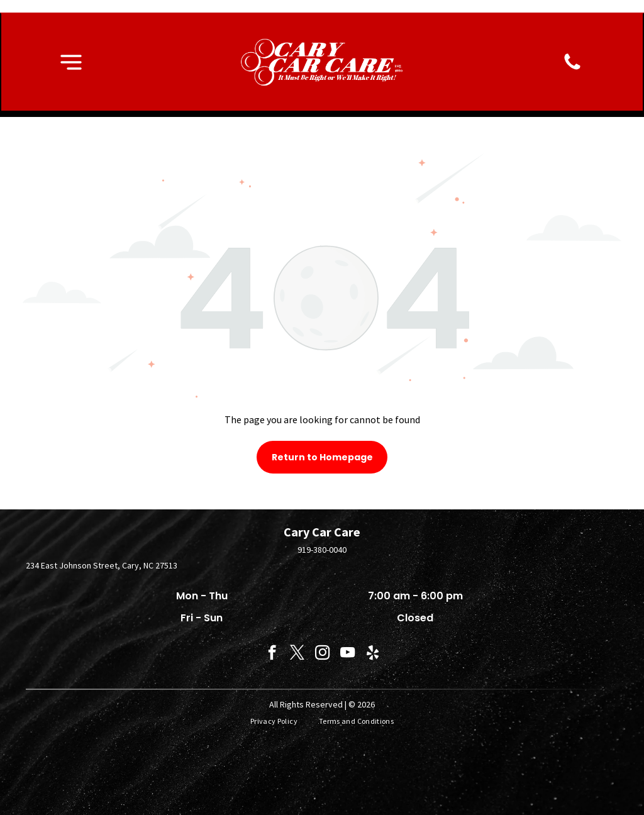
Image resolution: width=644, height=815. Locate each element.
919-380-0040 (322, 550)
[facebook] (272, 654)
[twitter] (297, 654)
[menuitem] (275, 721)
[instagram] (322, 654)
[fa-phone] (572, 69)
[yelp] (373, 654)
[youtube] (347, 654)
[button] (71, 62)
